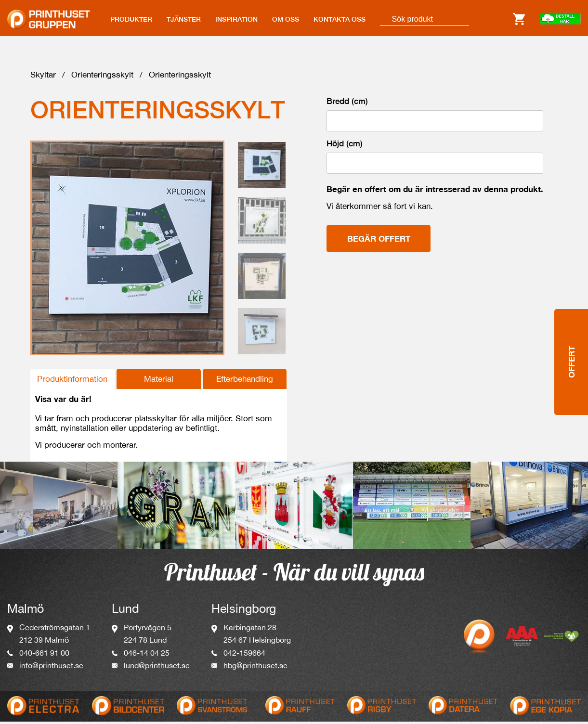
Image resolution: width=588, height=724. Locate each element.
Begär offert (379, 241)
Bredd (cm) (347, 103)
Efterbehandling (245, 381)
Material (159, 381)
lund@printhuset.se (157, 668)
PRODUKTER (131, 19)
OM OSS (286, 19)
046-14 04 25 (147, 655)
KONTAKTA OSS (340, 19)
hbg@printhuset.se (255, 668)
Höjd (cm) (345, 146)
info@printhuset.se (51, 668)
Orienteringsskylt (102, 77)
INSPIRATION (236, 19)
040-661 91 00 (44, 655)
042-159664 (244, 655)
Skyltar (43, 77)
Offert (571, 309)
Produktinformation (72, 381)
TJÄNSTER (184, 19)
